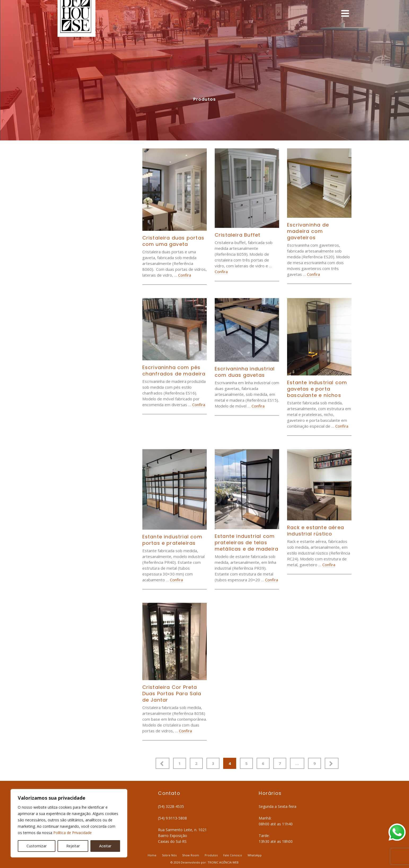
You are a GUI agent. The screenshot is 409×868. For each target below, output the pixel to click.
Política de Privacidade (72, 833)
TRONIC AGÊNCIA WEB (223, 862)
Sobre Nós (169, 855)
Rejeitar (73, 846)
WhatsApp (255, 855)
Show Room (191, 855)
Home (152, 855)
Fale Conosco (233, 855)
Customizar (37, 846)
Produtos (211, 855)
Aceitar (105, 846)
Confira (185, 275)
